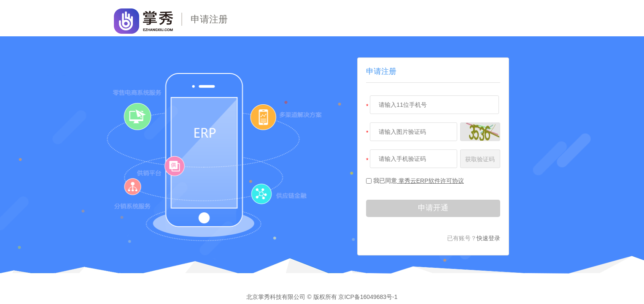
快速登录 (488, 238)
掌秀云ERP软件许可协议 (430, 181)
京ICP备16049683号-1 (368, 297)
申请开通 (433, 208)
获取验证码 (480, 159)
